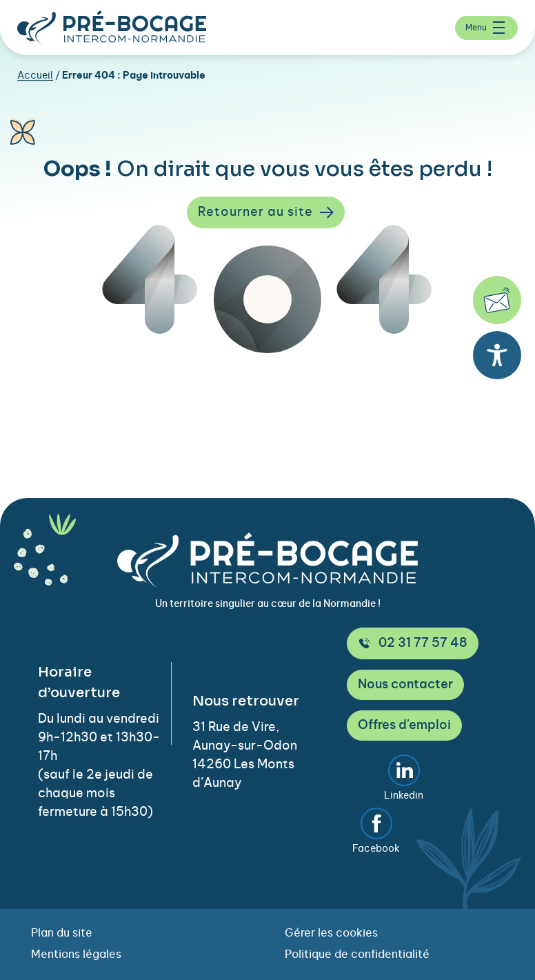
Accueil (35, 76)
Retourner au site (266, 212)
